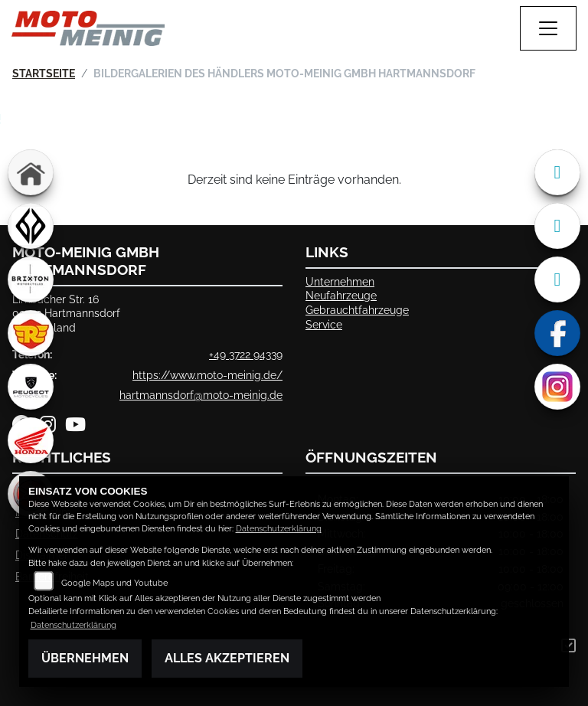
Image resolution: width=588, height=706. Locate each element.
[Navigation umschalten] (548, 28)
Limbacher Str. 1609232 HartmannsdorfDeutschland (66, 313)
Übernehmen (85, 658)
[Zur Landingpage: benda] (31, 226)
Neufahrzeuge (341, 295)
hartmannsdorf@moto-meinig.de (201, 395)
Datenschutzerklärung (279, 529)
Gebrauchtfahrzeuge (357, 310)
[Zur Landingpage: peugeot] (31, 387)
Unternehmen (340, 281)
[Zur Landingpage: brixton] (31, 279)
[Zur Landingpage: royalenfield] (31, 333)
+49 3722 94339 (246, 354)
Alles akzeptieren (227, 658)
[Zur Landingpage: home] (31, 172)
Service (324, 324)
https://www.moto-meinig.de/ (207, 375)
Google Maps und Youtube (114, 583)
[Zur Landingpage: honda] (31, 440)
